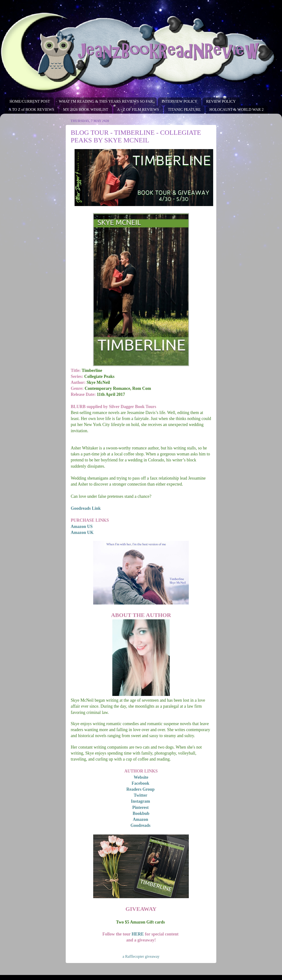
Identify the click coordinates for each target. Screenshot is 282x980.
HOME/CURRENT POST (30, 101)
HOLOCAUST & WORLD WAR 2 (236, 109)
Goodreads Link (86, 508)
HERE (138, 934)
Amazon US (82, 526)
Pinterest (140, 807)
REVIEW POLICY (221, 101)
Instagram (141, 801)
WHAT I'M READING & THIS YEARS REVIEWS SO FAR (106, 101)
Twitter (141, 795)
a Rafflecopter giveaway (141, 956)
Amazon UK (82, 532)
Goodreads (141, 825)
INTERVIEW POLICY (179, 101)
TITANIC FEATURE (184, 109)
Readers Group (141, 789)
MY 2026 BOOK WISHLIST (86, 109)
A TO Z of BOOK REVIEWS (31, 109)
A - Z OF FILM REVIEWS (138, 109)
